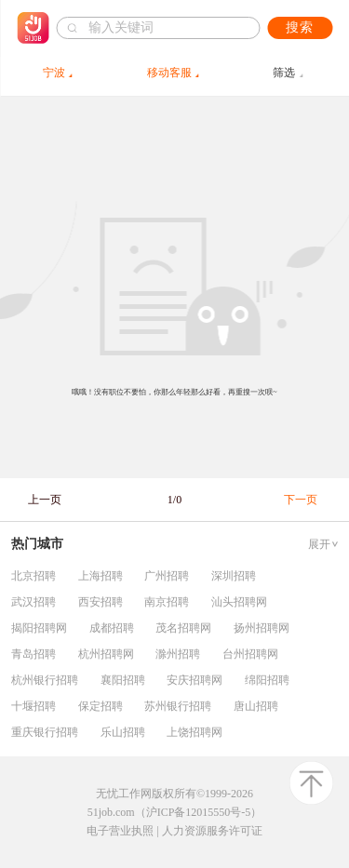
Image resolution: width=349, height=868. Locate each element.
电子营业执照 (120, 831)
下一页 (301, 500)
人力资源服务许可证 (212, 831)
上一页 (45, 500)
